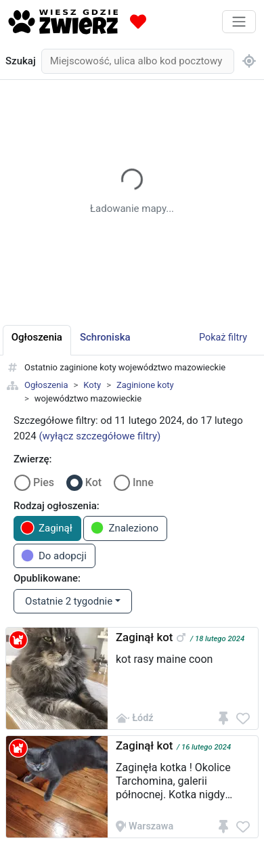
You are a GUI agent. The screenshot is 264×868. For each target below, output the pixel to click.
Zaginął (46, 528)
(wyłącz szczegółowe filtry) (100, 436)
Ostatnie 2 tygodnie (69, 601)
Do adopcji (53, 556)
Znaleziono (124, 528)
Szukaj (21, 61)
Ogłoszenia (46, 385)
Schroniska (105, 337)
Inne (143, 482)
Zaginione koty (145, 385)
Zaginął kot (144, 637)
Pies (44, 482)
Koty (92, 385)
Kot (93, 482)
